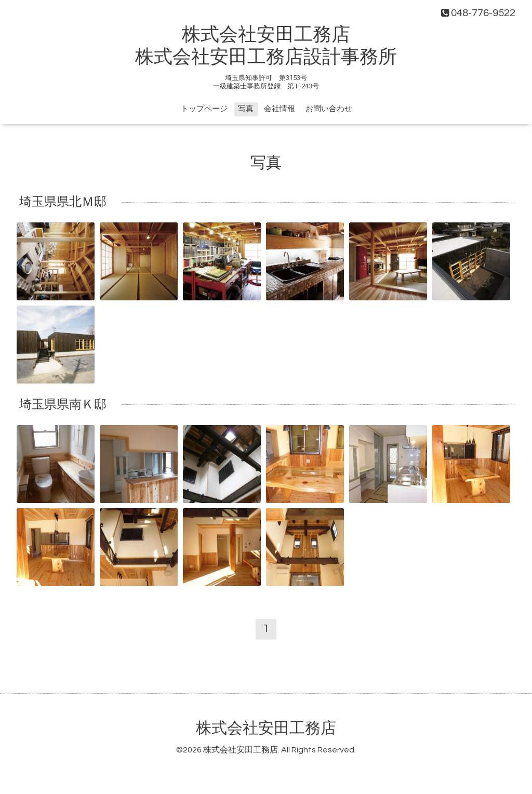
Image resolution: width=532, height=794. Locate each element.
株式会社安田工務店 (266, 728)
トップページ (204, 109)
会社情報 (280, 109)
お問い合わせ (329, 109)
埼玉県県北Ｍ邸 (63, 202)
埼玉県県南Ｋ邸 (63, 405)
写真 (246, 109)
